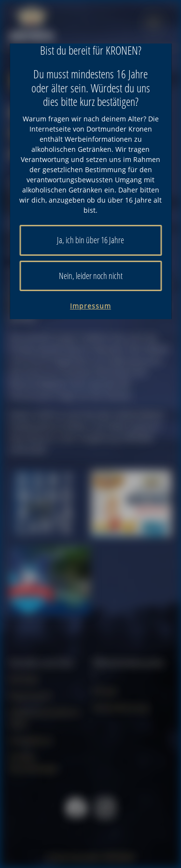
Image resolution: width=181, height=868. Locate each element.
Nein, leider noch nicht (91, 276)
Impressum (90, 306)
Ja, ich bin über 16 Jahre (90, 240)
